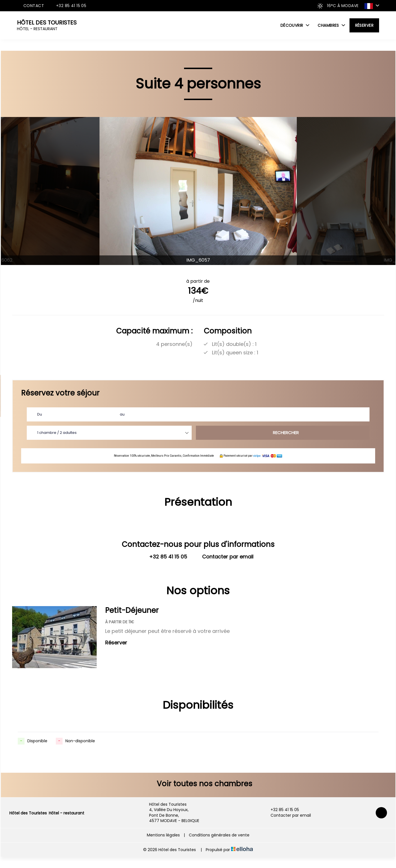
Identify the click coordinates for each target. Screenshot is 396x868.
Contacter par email (287, 815)
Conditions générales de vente (219, 835)
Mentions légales (163, 835)
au (122, 414)
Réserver (364, 25)
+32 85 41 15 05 (282, 810)
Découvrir (295, 25)
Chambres (331, 25)
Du (40, 414)
